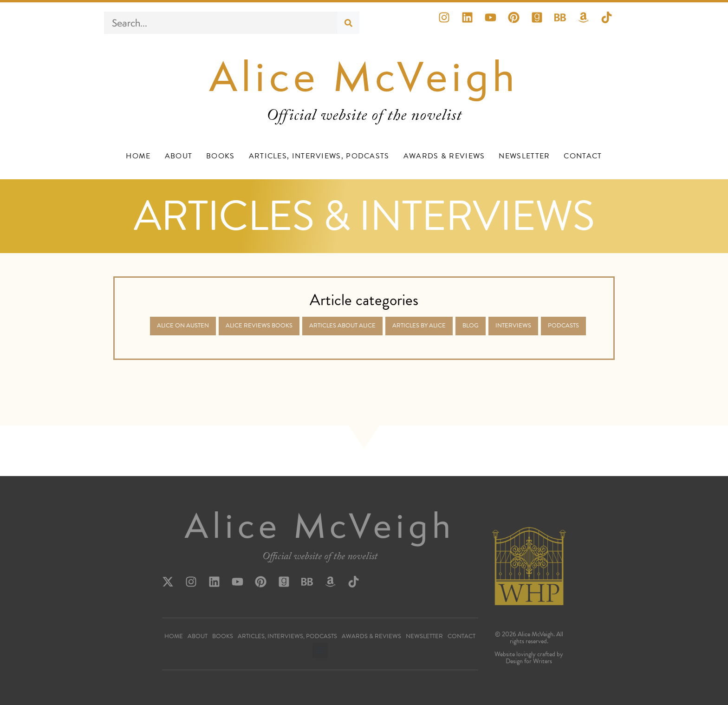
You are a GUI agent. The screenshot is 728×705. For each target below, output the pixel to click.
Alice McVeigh (364, 76)
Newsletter (524, 156)
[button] (320, 650)
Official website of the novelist (320, 558)
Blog (471, 326)
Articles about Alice (342, 326)
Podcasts (563, 326)
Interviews (513, 326)
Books (221, 156)
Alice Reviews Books (259, 326)
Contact (583, 156)
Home (138, 156)
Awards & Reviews (444, 156)
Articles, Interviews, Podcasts (319, 156)
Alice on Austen (183, 326)
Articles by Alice (419, 326)
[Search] (348, 23)
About (179, 156)
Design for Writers (529, 661)
